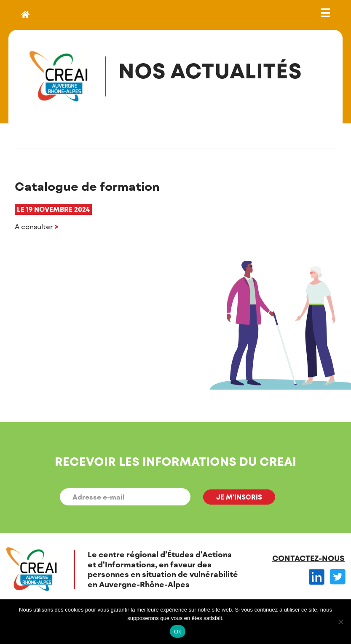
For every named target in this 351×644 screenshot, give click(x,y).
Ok (178, 632)
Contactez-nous (308, 558)
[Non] (340, 622)
